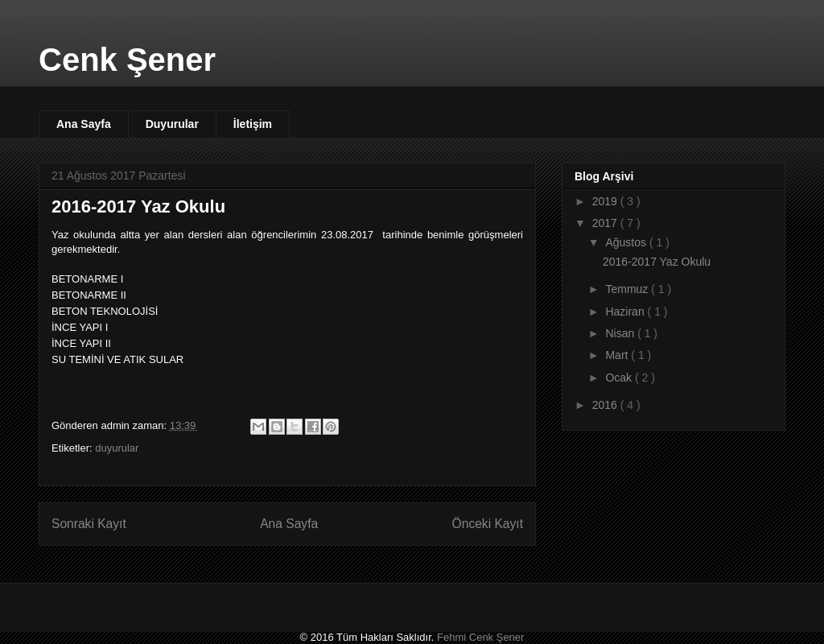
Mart (618, 355)
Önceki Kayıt (488, 524)
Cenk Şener (127, 60)
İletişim (253, 124)
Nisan (621, 333)
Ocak (620, 378)
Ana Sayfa (84, 124)
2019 (606, 201)
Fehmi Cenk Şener (480, 637)
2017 (606, 223)
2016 (606, 405)
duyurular (117, 448)
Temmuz (628, 289)
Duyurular (172, 124)
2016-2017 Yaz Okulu (657, 262)
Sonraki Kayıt (89, 524)
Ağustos (627, 242)
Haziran (626, 312)
